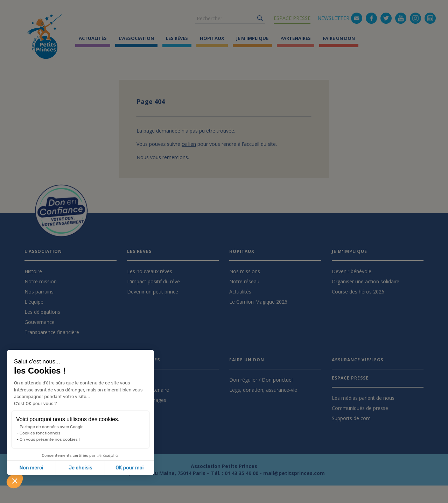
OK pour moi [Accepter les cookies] (130, 468)
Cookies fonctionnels (40, 433)
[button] (15, 481)
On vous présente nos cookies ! (50, 439)
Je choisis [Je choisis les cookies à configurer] (80, 468)
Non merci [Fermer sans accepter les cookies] (31, 468)
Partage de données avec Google (52, 427)
